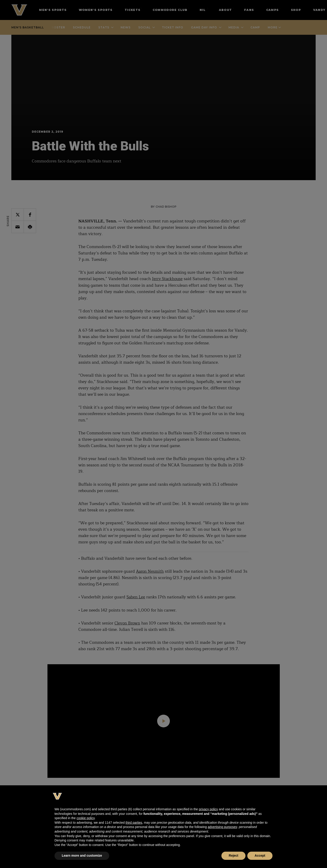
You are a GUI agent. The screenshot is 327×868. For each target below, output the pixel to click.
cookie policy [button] (85, 818)
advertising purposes (222, 827)
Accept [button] (260, 856)
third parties (134, 823)
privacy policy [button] (208, 809)
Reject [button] (233, 856)
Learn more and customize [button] (82, 856)
